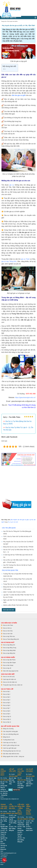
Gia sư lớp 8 (7, 711)
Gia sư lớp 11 (7, 719)
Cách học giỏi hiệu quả (10, 748)
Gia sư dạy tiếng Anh (9, 645)
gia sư (12, 185)
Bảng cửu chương (8, 729)
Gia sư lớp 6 (7, 705)
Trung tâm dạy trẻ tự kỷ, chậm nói (13, 685)
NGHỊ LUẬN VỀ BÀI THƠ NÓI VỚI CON (16, 605)
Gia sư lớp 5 (7, 703)
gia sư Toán (25, 259)
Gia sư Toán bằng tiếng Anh (11, 639)
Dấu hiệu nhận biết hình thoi (11, 754)
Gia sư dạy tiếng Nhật (9, 650)
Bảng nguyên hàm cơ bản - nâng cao (14, 756)
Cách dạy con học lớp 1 (10, 743)
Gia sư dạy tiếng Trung (10, 648)
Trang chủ (4, 21)
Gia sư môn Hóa (8, 631)
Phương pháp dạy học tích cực (12, 751)
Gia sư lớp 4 (7, 700)
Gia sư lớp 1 (7, 691)
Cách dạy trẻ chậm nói (9, 679)
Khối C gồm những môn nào (11, 745)
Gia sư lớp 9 (7, 714)
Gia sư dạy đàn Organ (9, 663)
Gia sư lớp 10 (7, 716)
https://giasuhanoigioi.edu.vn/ (25, 397)
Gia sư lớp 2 (7, 694)
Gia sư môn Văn (8, 634)
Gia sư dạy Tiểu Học (9, 636)
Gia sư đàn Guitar (8, 665)
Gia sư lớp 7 (7, 708)
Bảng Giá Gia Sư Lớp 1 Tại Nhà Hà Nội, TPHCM (18, 547)
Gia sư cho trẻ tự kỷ (9, 677)
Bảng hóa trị (7, 737)
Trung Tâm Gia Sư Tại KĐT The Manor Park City (18, 584)
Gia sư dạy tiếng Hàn (9, 653)
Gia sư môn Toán (8, 625)
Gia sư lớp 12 (7, 722)
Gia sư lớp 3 (7, 697)
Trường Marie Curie (9, 740)
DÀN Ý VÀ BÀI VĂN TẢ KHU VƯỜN (14, 592)
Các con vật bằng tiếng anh (11, 734)
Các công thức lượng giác (10, 731)
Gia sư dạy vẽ (7, 668)
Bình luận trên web (9, 610)
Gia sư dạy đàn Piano (9, 660)
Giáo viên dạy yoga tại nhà (11, 671)
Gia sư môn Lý (7, 628)
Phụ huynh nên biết (12, 21)
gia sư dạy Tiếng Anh (9, 261)
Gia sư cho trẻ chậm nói (10, 682)
